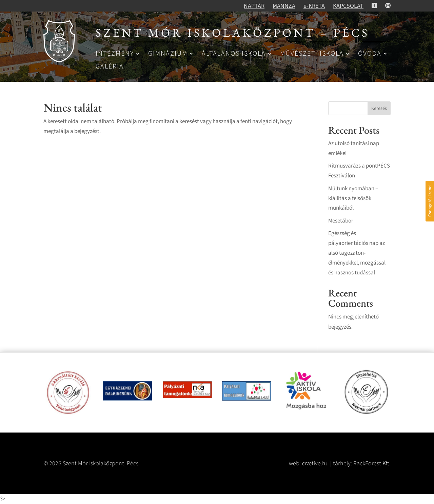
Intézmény (115, 54)
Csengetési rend (430, 201)
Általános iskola (234, 54)
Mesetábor (341, 221)
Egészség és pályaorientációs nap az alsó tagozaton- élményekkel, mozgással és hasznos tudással (357, 253)
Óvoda (370, 54)
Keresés (379, 109)
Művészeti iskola (312, 54)
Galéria (110, 67)
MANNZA (284, 6)
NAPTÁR (254, 6)
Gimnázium (168, 54)
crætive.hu (315, 463)
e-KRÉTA (314, 6)
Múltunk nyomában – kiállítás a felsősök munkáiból (353, 198)
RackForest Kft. (372, 463)
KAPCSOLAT (348, 6)
